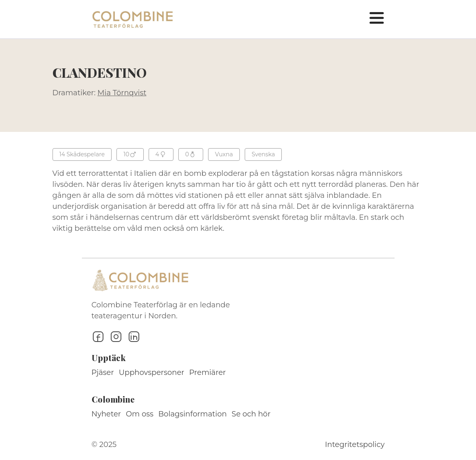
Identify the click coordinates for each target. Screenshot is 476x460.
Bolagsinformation (193, 414)
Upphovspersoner (152, 372)
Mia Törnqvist (122, 93)
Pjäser (103, 372)
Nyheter (106, 414)
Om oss (140, 414)
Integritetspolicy (355, 445)
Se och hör (251, 414)
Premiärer (208, 372)
